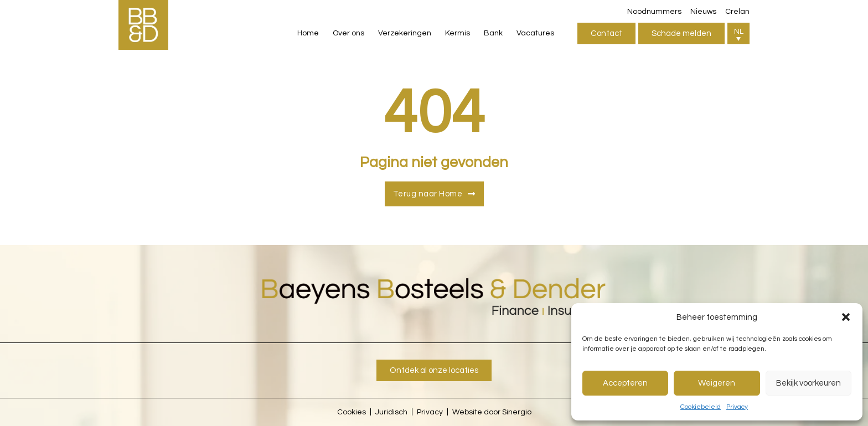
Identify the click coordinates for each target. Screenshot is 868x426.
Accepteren (625, 383)
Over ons (348, 33)
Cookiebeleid (701, 407)
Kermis (458, 33)
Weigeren (717, 383)
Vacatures (535, 33)
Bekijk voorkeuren (808, 383)
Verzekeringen (405, 33)
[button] (846, 317)
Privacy (737, 407)
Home (308, 33)
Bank (493, 33)
